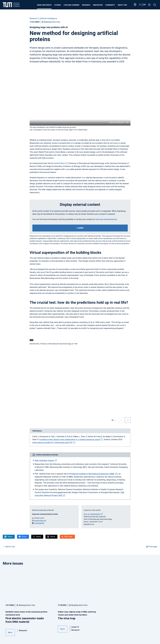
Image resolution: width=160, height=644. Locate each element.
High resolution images (44, 460)
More (10, 632)
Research (86, 5)
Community (110, 5)
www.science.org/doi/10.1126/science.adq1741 (53, 443)
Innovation (98, 5)
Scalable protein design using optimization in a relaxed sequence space (70, 440)
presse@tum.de (40, 521)
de (140, 5)
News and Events (44, 5)
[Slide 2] (116, 420)
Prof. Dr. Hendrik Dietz (92, 514)
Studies (58, 5)
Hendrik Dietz (59, 163)
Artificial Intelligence (48, 18)
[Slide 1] (113, 420)
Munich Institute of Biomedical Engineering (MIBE (93, 474)
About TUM (122, 5)
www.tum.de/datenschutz (106, 219)
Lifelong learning (72, 5)
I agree (80, 228)
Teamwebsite (39, 523)
